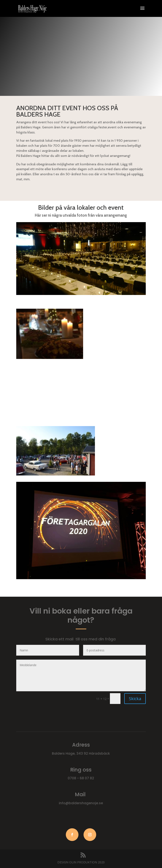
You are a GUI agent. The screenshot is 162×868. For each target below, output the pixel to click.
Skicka (135, 699)
